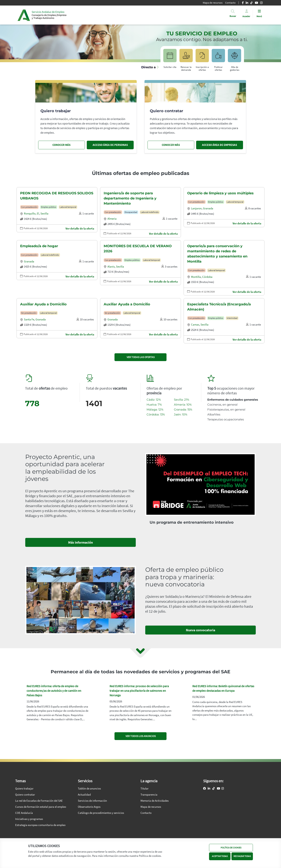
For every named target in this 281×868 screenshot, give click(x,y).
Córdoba (207, 277)
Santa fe (29, 319)
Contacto (146, 813)
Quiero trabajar (24, 788)
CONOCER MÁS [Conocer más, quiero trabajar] (61, 145)
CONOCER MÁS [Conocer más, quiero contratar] (171, 145)
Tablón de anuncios (89, 788)
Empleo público (49, 207)
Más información (81, 542)
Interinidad (232, 318)
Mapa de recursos (151, 807)
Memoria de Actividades (155, 801)
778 (32, 403)
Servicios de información (92, 801)
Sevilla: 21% (182, 400)
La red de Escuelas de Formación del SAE (39, 801)
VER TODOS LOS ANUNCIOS (141, 736)
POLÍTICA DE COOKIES (231, 848)
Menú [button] (259, 16)
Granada (208, 208)
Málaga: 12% (155, 409)
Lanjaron (196, 208)
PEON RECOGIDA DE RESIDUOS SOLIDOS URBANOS (57, 196)
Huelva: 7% (154, 405)
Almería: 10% (183, 405)
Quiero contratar (25, 795)
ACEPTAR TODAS (220, 856)
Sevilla (44, 213)
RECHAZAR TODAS (242, 856)
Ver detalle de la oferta (80, 228)
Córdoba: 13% (156, 414)
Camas (195, 324)
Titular (144, 788)
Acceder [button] (246, 16)
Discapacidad (131, 212)
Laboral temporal (68, 207)
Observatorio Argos (89, 807)
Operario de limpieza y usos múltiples (220, 193)
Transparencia (149, 795)
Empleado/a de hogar (39, 246)
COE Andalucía (24, 813)
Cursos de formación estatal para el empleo (41, 807)
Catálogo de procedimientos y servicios (101, 813)
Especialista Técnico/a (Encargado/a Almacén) (219, 307)
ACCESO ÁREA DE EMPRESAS (219, 145)
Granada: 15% (183, 409)
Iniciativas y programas (29, 819)
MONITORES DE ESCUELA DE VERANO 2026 (138, 249)
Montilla (196, 277)
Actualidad (84, 795)
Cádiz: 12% (154, 400)
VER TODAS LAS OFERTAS (141, 357)
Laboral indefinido (150, 212)
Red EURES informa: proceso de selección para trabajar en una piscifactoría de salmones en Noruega (139, 691)
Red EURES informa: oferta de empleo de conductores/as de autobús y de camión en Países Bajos (54, 691)
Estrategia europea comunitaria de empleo (40, 825)
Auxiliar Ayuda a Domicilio (43, 304)
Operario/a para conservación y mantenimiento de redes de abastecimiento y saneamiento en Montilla (217, 254)
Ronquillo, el (32, 213)
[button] (233, 16)
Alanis (111, 266)
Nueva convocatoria (200, 630)
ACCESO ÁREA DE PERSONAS (110, 145)
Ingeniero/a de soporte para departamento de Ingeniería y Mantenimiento (130, 198)
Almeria (112, 219)
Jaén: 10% (181, 414)
